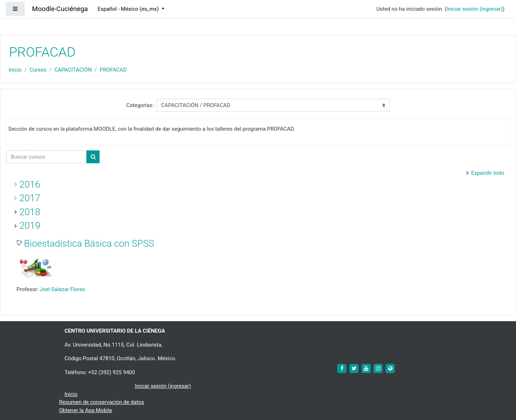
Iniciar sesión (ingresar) (475, 9)
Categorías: (140, 105)
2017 (30, 198)
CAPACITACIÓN (73, 70)
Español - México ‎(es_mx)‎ (129, 9)
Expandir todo (488, 173)
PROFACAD (113, 70)
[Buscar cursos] (46, 157)
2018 (30, 212)
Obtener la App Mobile (86, 410)
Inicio (15, 70)
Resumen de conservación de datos (102, 402)
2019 (30, 226)
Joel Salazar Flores (63, 289)
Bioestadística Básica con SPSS (89, 243)
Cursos (38, 70)
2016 (30, 184)
